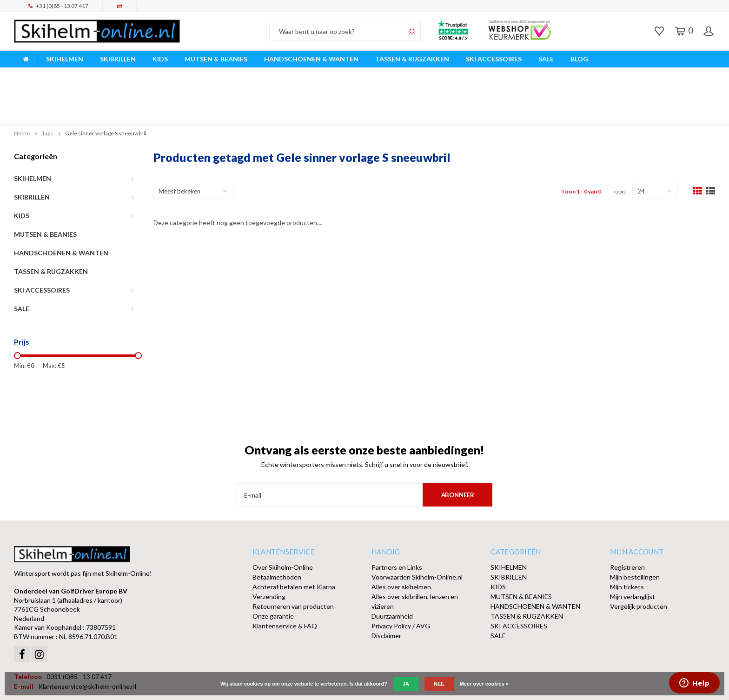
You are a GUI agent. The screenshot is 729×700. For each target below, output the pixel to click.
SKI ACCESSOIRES (494, 59)
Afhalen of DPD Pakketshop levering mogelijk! (642, 74)
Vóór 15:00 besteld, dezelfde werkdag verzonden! (252, 74)
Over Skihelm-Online (283, 523)
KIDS (160, 59)
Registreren (627, 523)
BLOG (579, 59)
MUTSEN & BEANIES (216, 59)
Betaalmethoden (277, 533)
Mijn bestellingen (635, 533)
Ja (406, 684)
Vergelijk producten (639, 563)
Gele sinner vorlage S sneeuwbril (106, 90)
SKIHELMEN (65, 59)
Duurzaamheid (392, 572)
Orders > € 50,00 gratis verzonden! (450, 74)
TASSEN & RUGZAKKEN (412, 59)
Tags (47, 90)
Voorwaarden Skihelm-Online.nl (417, 533)
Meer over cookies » (484, 684)
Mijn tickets (627, 543)
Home (22, 90)
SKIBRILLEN (118, 59)
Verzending (269, 553)
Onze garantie (273, 572)
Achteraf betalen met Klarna (294, 543)
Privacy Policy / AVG (401, 582)
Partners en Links (397, 523)
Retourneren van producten (293, 563)
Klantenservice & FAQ (285, 582)
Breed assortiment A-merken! (61, 74)
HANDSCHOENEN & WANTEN (311, 59)
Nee (439, 684)
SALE (546, 59)
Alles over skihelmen (401, 543)
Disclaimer (386, 592)
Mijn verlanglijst (633, 553)
